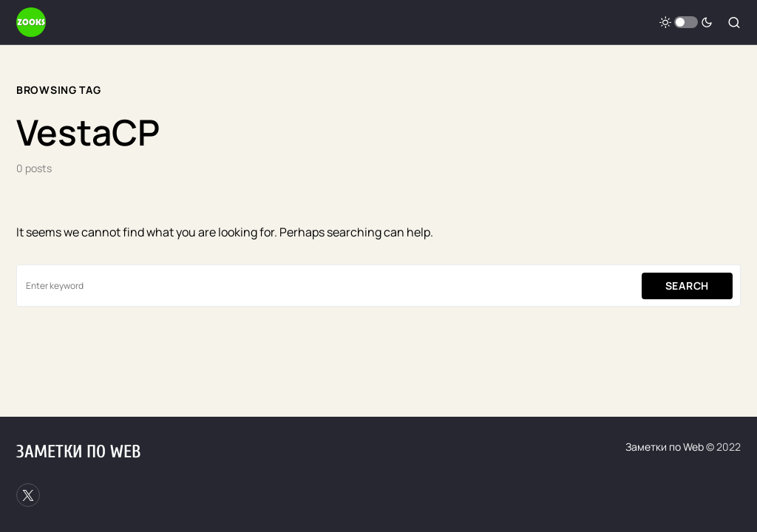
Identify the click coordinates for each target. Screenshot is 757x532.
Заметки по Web (78, 452)
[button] (686, 22)
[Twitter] (28, 495)
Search (687, 286)
